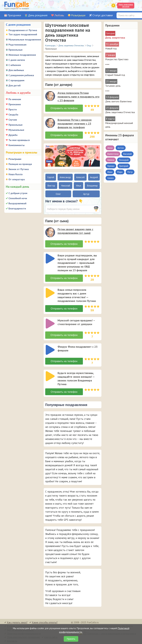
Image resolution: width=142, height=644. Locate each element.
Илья (78, 186)
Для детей (15, 85)
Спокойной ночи (18, 198)
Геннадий (124, 160)
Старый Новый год (115, 75)
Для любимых (16, 70)
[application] (50, 96)
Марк (120, 172)
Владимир (92, 186)
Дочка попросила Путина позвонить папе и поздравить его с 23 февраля (78, 97)
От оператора (17, 179)
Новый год (111, 48)
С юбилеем (15, 65)
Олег (58, 194)
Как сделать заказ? (17, 622)
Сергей (51, 177)
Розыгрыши (78, 15)
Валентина (113, 154)
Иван (110, 172)
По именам (15, 99)
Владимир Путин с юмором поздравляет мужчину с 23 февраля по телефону (75, 124)
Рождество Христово (117, 59)
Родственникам (17, 45)
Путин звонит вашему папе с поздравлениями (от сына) (75, 231)
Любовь (59, 15)
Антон (121, 148)
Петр (130, 172)
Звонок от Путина (19, 169)
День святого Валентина (118, 101)
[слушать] (50, 96)
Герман (111, 166)
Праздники (14, 15)
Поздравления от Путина (23, 30)
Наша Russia (16, 174)
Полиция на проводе (20, 164)
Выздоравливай (17, 203)
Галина (111, 160)
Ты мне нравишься (19, 140)
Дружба (13, 135)
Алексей (80, 177)
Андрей (94, 177)
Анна (110, 148)
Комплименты (17, 145)
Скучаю (13, 120)
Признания (15, 104)
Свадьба (13, 115)
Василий (127, 154)
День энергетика (115, 38)
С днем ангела (17, 60)
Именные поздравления (22, 55)
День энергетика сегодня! (126, 5)
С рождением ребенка (21, 75)
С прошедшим (16, 80)
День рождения (38, 15)
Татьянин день (113, 86)
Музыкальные (16, 130)
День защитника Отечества (120, 112)
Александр (65, 177)
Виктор (51, 186)
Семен (111, 178)
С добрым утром (18, 193)
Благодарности (17, 208)
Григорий (124, 166)
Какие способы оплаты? (45, 622)
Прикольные (16, 50)
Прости (13, 109)
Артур (86, 194)
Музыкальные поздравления (25, 39)
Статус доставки (103, 15)
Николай (66, 186)
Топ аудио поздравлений (23, 34)
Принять (71, 639)
